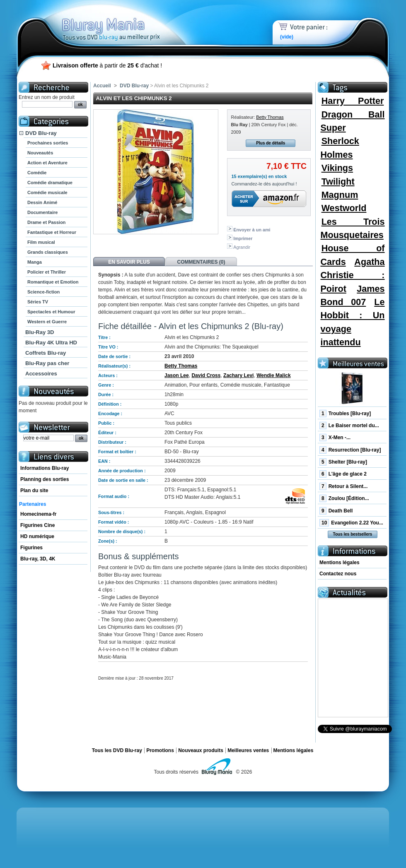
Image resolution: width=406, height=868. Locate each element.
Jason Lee (177, 375)
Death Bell (336, 511)
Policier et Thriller (47, 272)
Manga (35, 262)
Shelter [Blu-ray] (343, 462)
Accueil (102, 86)
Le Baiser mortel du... (349, 426)
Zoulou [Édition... (344, 498)
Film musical (41, 242)
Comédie (37, 173)
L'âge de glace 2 (343, 474)
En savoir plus (129, 262)
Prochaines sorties (48, 143)
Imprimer (243, 238)
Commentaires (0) (201, 262)
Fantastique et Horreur (52, 232)
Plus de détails (271, 143)
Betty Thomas (270, 117)
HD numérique (37, 536)
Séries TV (38, 302)
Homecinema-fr (38, 514)
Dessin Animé (42, 202)
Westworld (344, 208)
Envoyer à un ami (252, 230)
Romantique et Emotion (53, 282)
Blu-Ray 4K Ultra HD (51, 343)
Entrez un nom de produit (47, 97)
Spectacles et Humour (51, 312)
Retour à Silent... (343, 486)
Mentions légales (340, 563)
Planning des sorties (45, 479)
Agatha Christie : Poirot (352, 275)
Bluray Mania (126, 21)
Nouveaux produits (201, 750)
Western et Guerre (47, 322)
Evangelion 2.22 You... (351, 523)
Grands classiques (48, 252)
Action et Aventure (47, 163)
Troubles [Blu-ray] (345, 414)
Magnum (340, 195)
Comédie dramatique (50, 183)
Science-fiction (43, 292)
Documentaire (42, 212)
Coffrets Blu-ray (46, 353)
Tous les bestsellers (353, 534)
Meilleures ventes (248, 750)
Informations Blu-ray (45, 468)
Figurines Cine (37, 525)
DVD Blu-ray (41, 133)
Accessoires (41, 374)
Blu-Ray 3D (40, 332)
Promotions (160, 750)
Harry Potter (353, 101)
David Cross (206, 375)
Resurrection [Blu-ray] (350, 450)
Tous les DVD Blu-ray (117, 750)
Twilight (338, 182)
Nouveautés (40, 153)
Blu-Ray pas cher (47, 363)
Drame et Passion (46, 222)
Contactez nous (338, 574)
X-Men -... (335, 438)
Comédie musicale (47, 192)
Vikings (337, 168)
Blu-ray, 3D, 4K (38, 559)
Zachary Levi (238, 375)
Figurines (31, 548)
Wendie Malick (273, 375)
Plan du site (34, 491)
